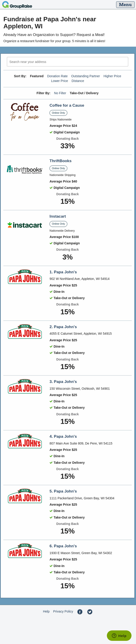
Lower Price (60, 81)
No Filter (60, 93)
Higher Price (112, 76)
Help (46, 611)
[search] (68, 62)
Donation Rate (57, 76)
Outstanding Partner (86, 76)
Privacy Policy (63, 611)
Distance (78, 81)
